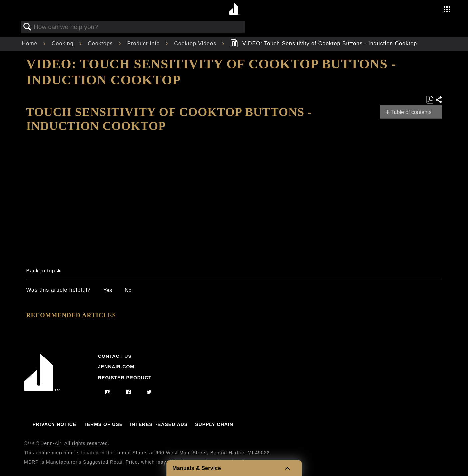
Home (31, 43)
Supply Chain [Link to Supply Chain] (214, 424)
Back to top (41, 270)
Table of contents (412, 112)
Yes (108, 290)
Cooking (63, 43)
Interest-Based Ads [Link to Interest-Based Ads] (159, 424)
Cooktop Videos (196, 43)
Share (438, 100)
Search (28, 27)
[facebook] (128, 392)
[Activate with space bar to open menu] (447, 10)
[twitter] (149, 392)
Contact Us (115, 356)
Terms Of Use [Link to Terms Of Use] (103, 424)
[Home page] (235, 9)
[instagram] (108, 392)
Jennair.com (116, 367)
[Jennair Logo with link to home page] (42, 390)
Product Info (144, 43)
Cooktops (101, 43)
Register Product (125, 378)
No (128, 290)
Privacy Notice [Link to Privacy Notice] (54, 424)
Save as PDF (430, 100)
